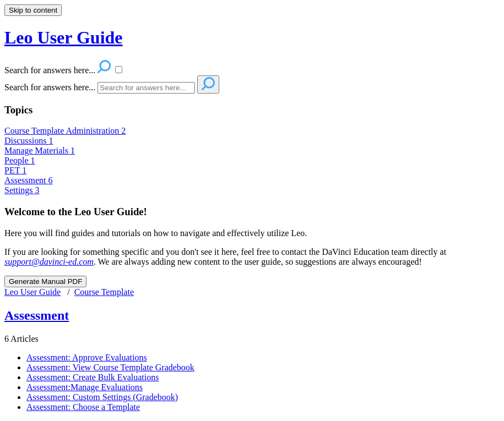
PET (15, 170)
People (20, 160)
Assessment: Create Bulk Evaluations (93, 377)
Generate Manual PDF (45, 281)
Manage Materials (40, 151)
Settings (22, 190)
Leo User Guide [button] (64, 37)
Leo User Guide (32, 292)
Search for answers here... (50, 87)
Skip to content (33, 10)
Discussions (29, 141)
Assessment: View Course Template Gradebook (110, 367)
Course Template (104, 292)
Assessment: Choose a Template (83, 407)
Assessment (29, 180)
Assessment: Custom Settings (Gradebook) (102, 397)
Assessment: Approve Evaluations (87, 357)
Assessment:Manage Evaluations (85, 387)
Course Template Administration (65, 131)
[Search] (146, 88)
